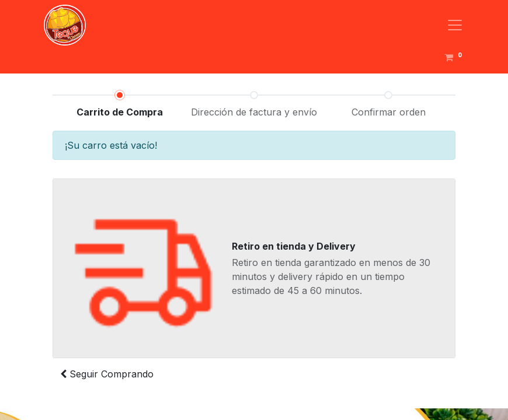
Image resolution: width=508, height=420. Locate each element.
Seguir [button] (107, 374)
